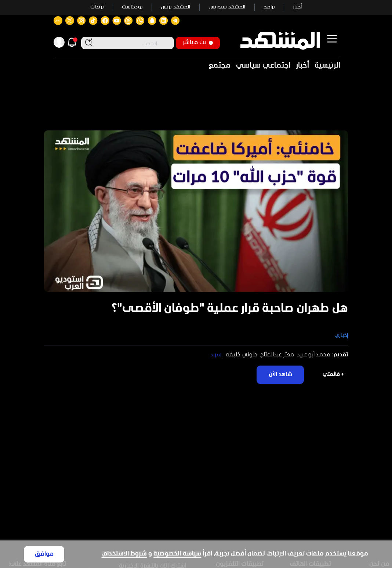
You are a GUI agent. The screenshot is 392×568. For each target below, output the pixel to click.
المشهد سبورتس (227, 7)
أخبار (297, 7)
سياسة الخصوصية (177, 554)
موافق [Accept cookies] (44, 554)
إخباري (341, 336)
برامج (269, 7)
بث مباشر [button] (198, 42)
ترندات (97, 7)
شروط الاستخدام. (124, 554)
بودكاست (132, 7)
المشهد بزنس (176, 7)
